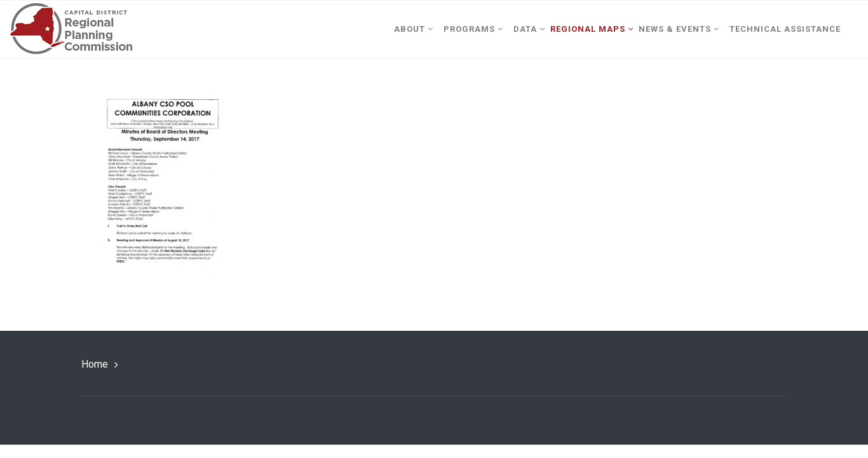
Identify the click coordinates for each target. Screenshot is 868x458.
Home (95, 364)
